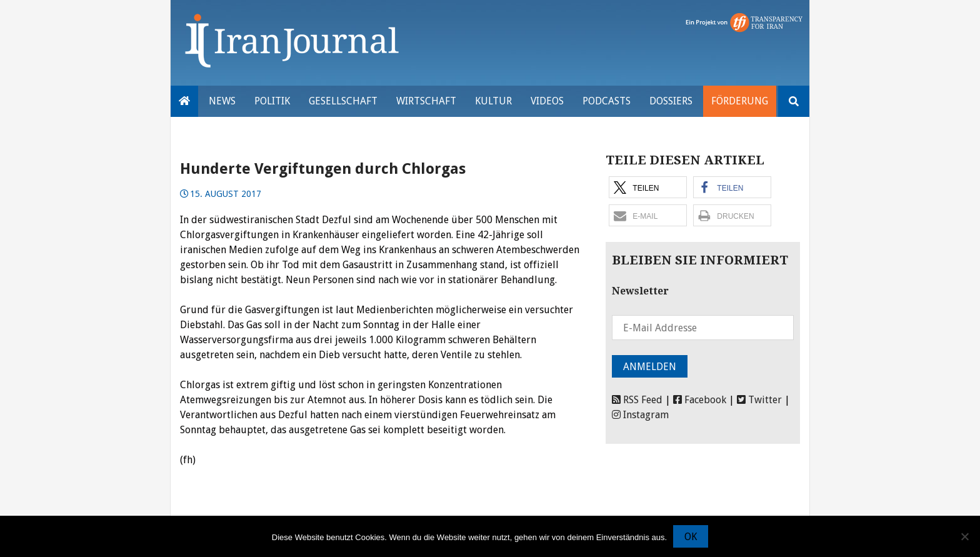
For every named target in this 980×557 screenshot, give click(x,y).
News (222, 101)
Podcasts (607, 101)
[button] (648, 187)
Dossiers (671, 101)
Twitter (759, 400)
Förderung (740, 101)
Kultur (493, 101)
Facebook (700, 400)
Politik (272, 101)
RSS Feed (637, 400)
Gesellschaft (343, 101)
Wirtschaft (426, 101)
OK (691, 537)
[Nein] (964, 536)
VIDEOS (547, 101)
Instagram (640, 415)
